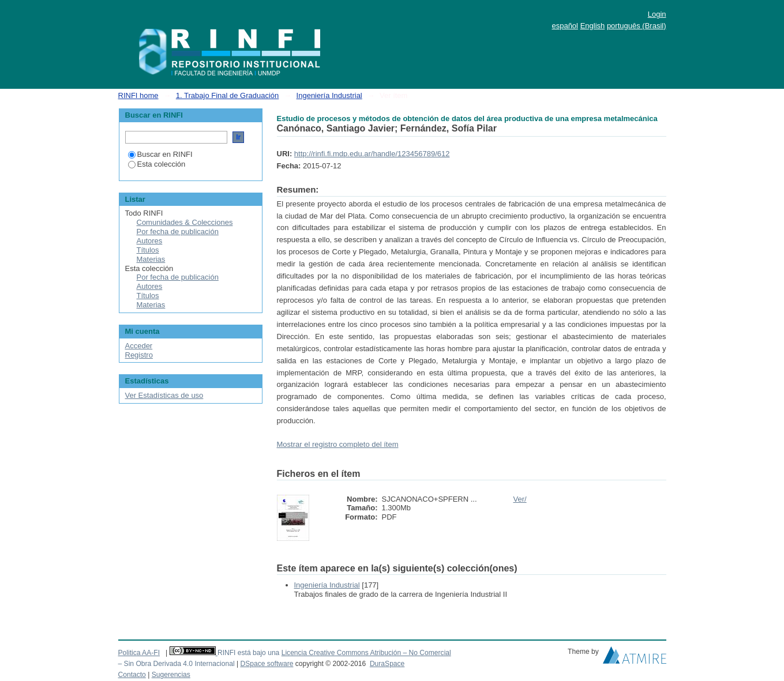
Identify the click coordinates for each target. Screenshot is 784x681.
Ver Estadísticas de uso (164, 395)
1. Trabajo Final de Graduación (228, 95)
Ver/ (520, 499)
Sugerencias (171, 675)
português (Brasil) (637, 26)
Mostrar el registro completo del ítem (338, 444)
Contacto (132, 675)
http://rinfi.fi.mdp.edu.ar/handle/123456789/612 (372, 154)
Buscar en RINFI (160, 154)
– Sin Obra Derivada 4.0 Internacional (177, 664)
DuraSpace (387, 664)
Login (657, 14)
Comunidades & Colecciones (185, 222)
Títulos (148, 250)
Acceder (139, 346)
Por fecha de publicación (178, 232)
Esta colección (157, 164)
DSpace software (267, 664)
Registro (139, 355)
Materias (151, 259)
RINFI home (138, 95)
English (593, 26)
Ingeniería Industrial (329, 95)
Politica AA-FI (139, 653)
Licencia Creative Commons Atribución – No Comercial (366, 653)
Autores (150, 241)
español (565, 26)
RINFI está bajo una (248, 653)
